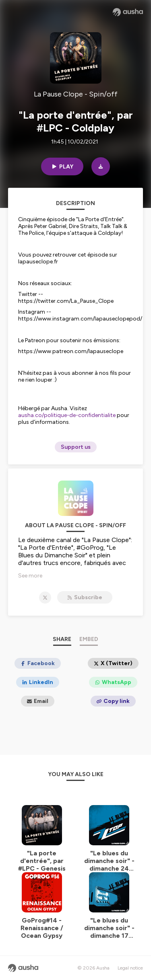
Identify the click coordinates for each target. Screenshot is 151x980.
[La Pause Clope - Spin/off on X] (45, 598)
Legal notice (130, 968)
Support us (76, 447)
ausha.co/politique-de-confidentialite (67, 415)
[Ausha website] (128, 12)
